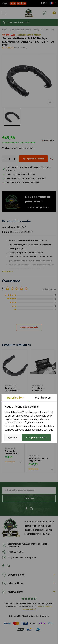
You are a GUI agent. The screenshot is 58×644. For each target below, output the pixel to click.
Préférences (43, 398)
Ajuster (12, 438)
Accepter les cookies (36, 438)
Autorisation (15, 398)
